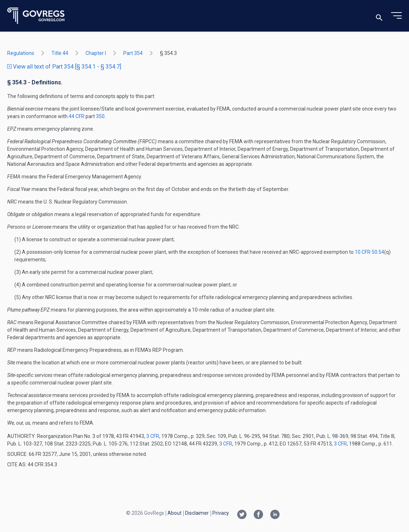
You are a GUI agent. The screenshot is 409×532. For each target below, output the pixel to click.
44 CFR (77, 116)
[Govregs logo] (36, 16)
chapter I (96, 53)
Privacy (221, 513)
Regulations (21, 53)
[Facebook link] (258, 515)
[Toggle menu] (396, 16)
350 (100, 116)
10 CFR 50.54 (369, 252)
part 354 (133, 53)
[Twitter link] (242, 515)
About (174, 513)
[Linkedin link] (275, 515)
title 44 (60, 53)
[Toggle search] (379, 16)
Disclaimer (197, 513)
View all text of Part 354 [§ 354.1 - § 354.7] (64, 67)
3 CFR (153, 436)
